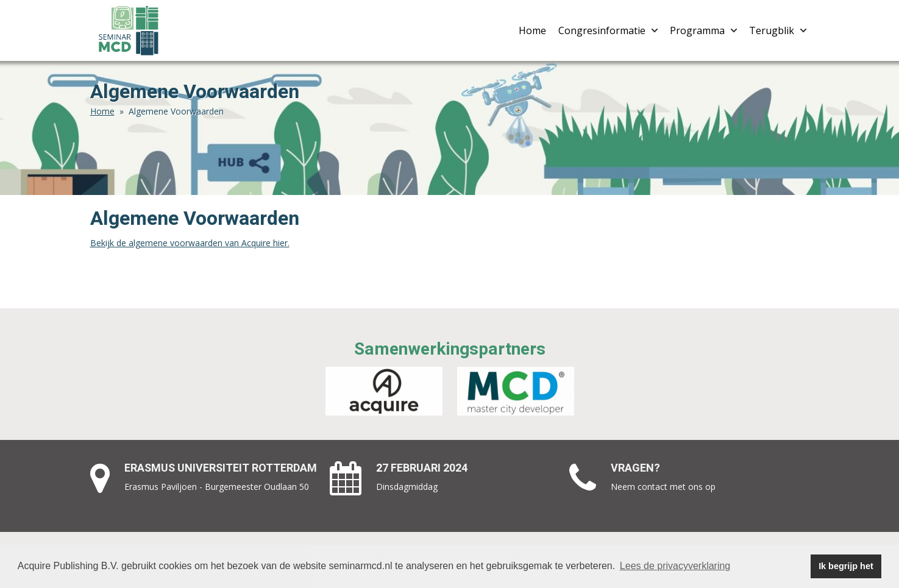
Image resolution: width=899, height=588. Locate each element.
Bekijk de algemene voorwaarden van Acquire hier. (190, 243)
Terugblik (778, 30)
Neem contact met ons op (663, 487)
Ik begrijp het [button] (846, 566)
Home (532, 30)
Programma (703, 30)
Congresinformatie (608, 30)
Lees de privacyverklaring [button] (675, 566)
